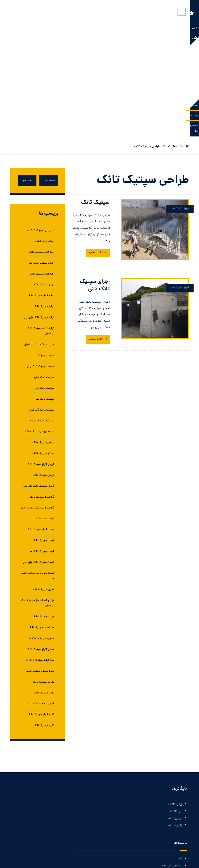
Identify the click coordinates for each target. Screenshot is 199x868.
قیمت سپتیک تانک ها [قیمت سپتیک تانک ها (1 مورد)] (42, 459)
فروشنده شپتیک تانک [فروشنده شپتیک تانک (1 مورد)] (42, 426)
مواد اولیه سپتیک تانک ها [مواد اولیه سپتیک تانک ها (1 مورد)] (40, 568)
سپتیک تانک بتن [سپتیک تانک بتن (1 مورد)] (45, 296)
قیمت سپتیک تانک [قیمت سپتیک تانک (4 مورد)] (43, 448)
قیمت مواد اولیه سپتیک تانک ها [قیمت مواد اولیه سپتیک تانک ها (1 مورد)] (38, 483)
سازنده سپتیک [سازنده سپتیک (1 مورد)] (46, 263)
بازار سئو (96, 860)
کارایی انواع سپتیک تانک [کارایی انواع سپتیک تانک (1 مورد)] (41, 611)
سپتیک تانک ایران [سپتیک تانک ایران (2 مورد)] (44, 285)
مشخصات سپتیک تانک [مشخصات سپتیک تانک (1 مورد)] (41, 535)
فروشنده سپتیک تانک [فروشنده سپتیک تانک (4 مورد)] (42, 404)
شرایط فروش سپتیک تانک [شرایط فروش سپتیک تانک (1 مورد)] (40, 339)
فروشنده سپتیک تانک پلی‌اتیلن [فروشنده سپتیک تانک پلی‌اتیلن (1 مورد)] (37, 415)
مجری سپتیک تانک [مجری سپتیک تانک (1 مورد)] (44, 497)
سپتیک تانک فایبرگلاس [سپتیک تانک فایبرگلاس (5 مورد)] (41, 317)
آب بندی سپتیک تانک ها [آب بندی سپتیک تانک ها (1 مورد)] (41, 138)
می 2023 (176, 719)
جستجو (27, 88)
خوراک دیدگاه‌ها (172, 823)
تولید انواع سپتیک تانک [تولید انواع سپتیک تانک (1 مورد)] (41, 203)
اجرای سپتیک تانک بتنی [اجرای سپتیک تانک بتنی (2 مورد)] (41, 170)
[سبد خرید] (23, 13)
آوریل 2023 (174, 726)
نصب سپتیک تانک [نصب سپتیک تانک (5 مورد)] (44, 600)
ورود (179, 808)
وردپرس (177, 830)
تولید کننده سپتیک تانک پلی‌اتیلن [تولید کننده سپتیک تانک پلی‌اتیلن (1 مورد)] (41, 238)
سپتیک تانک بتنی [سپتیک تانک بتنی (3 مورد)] (44, 306)
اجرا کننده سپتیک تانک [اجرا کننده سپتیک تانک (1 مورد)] (41, 160)
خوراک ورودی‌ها (172, 816)
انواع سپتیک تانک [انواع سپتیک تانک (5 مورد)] (44, 192)
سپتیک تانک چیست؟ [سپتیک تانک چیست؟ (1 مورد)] (42, 328)
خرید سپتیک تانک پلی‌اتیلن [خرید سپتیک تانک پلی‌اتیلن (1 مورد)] (39, 252)
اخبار (179, 767)
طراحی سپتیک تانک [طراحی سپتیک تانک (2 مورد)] (43, 350)
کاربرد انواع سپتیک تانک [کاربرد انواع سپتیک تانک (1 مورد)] (41, 622)
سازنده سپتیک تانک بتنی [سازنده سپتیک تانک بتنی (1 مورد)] (40, 274)
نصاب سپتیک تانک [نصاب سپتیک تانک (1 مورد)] (44, 589)
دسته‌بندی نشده (172, 774)
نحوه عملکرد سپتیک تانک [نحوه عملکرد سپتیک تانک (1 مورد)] (40, 579)
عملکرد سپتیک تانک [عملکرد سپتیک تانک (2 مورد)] (43, 361)
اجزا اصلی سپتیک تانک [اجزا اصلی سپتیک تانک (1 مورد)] (42, 181)
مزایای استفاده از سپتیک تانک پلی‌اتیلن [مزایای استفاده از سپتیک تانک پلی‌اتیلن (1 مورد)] (38, 511)
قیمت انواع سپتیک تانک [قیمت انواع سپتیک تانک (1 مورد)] (41, 437)
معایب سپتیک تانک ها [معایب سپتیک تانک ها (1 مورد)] (42, 546)
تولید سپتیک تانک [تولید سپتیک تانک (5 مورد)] (44, 214)
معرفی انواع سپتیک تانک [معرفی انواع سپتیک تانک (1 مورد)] (41, 557)
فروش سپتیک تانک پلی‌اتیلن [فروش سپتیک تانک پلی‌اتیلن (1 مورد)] (38, 394)
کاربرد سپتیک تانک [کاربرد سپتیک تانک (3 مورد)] (44, 633)
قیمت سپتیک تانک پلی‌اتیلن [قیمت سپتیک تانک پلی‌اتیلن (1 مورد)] (38, 470)
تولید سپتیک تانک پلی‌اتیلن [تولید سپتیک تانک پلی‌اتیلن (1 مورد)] (39, 225)
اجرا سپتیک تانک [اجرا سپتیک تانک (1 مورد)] (45, 149)
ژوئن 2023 (175, 712)
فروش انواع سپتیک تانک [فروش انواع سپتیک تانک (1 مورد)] (41, 372)
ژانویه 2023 (174, 734)
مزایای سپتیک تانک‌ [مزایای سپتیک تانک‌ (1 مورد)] (43, 524)
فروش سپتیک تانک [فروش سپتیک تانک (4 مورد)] (43, 383)
